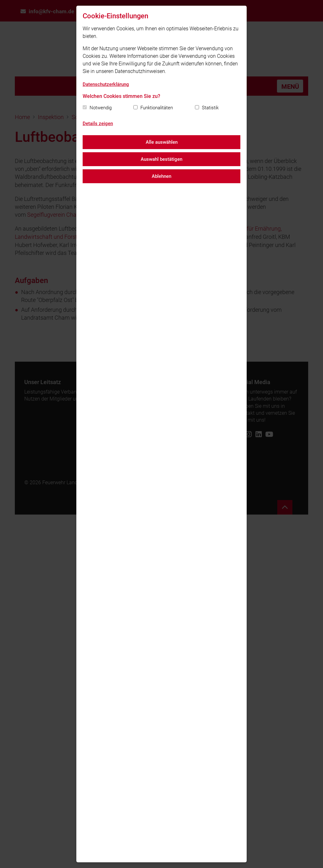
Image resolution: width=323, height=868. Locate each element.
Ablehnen (161, 176)
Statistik (210, 108)
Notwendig (101, 108)
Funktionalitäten (157, 108)
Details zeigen (98, 124)
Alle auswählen (162, 142)
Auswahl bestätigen (161, 159)
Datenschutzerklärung (106, 84)
